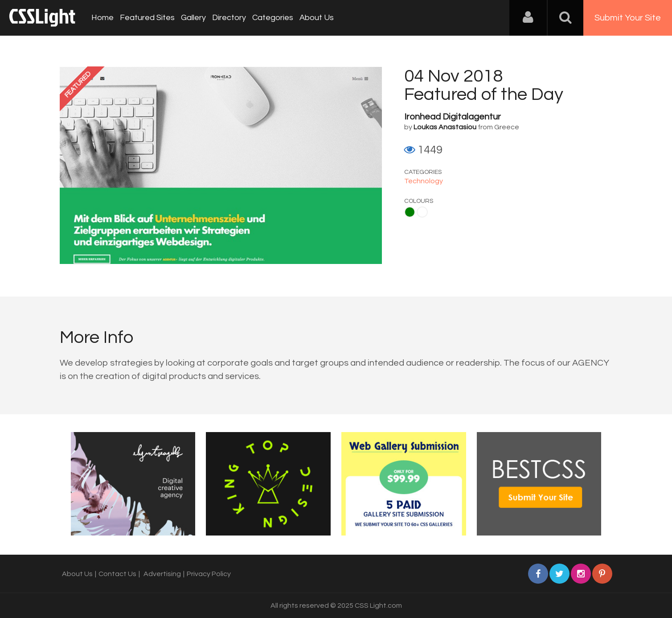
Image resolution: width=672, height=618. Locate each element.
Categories (273, 18)
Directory (229, 18)
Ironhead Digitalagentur (453, 117)
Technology (424, 181)
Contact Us (117, 574)
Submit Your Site (628, 18)
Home (102, 18)
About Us (317, 18)
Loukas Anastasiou (445, 127)
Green (410, 212)
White (422, 212)
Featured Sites (147, 18)
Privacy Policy (209, 574)
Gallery (193, 18)
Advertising (162, 574)
